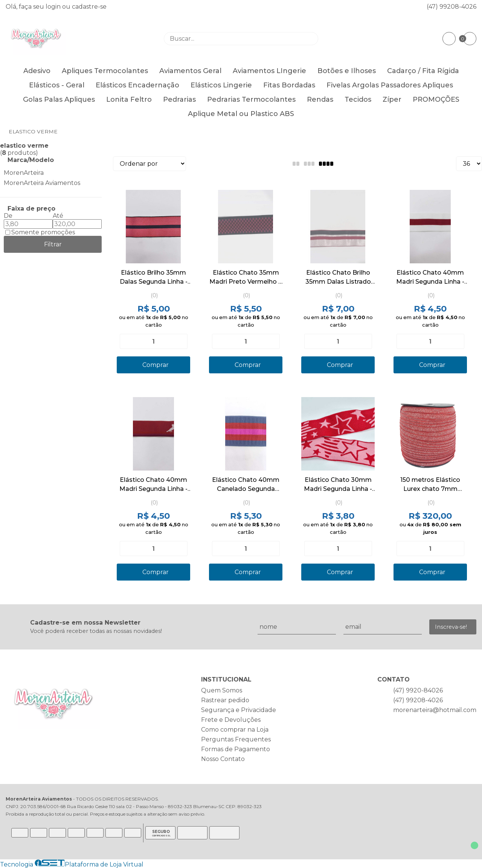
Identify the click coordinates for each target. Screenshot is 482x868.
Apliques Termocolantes (105, 71)
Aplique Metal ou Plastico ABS (241, 114)
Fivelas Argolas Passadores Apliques (390, 85)
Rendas (320, 99)
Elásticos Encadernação (137, 85)
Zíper (392, 99)
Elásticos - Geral (57, 85)
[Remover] (128, 341)
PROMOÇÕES (436, 99)
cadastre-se (89, 7)
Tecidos (358, 99)
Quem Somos (222, 690)
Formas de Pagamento (236, 749)
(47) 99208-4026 (451, 7)
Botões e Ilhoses (347, 71)
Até (58, 216)
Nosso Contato (223, 759)
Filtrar (53, 244)
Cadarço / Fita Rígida (423, 71)
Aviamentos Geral (190, 71)
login (54, 7)
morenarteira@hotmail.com (435, 710)
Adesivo (37, 71)
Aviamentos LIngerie (269, 71)
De (8, 216)
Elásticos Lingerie (221, 85)
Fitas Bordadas (289, 85)
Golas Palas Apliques (59, 99)
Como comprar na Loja (235, 730)
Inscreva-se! (451, 627)
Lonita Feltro (129, 99)
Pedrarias (179, 99)
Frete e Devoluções (231, 720)
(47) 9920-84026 (418, 690)
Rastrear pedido (225, 700)
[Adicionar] (178, 341)
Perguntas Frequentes (236, 739)
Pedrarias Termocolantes (251, 99)
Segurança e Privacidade (239, 710)
